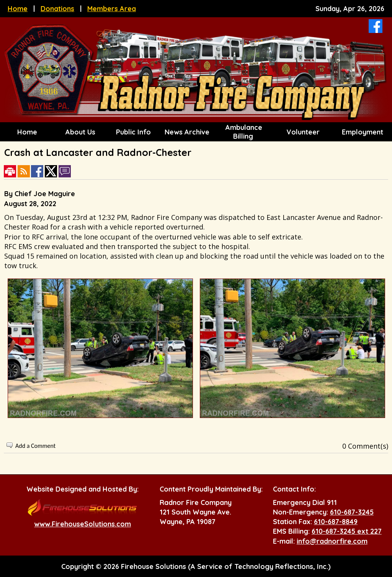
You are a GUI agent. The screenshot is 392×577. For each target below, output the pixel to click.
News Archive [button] (186, 132)
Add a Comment (35, 446)
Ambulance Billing (243, 132)
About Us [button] (79, 132)
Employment (362, 132)
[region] (196, 132)
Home (18, 9)
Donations (57, 9)
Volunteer (302, 132)
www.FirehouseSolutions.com (82, 524)
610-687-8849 (336, 522)
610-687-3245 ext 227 (347, 531)
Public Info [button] (132, 132)
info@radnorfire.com (332, 541)
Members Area (112, 9)
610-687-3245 (352, 512)
